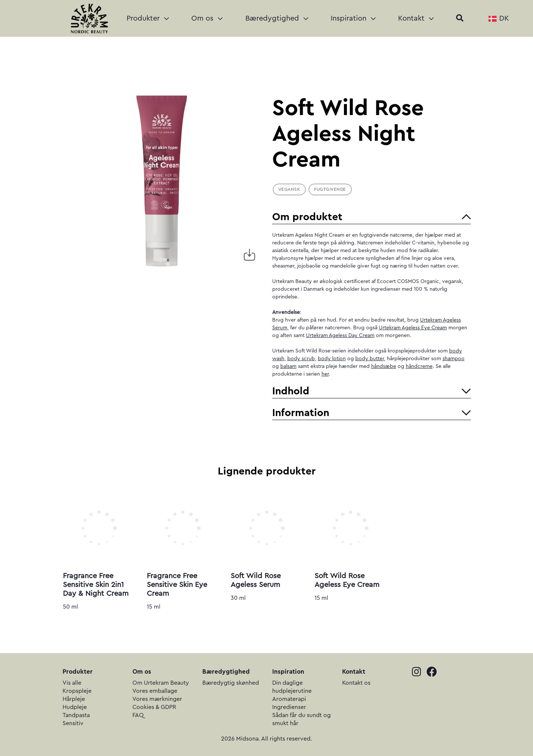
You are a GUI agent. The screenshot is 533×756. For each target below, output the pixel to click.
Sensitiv (73, 723)
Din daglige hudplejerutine (292, 687)
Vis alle (72, 683)
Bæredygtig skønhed (231, 683)
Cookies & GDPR (154, 707)
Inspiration (353, 18)
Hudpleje (75, 707)
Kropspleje (77, 691)
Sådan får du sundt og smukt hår (301, 719)
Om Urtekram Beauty (161, 683)
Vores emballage (155, 691)
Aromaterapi (289, 699)
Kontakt (416, 18)
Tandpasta (76, 715)
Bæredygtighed (277, 18)
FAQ (138, 715)
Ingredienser (289, 707)
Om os (207, 18)
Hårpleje (74, 699)
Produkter (148, 18)
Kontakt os (356, 683)
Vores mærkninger (157, 699)
